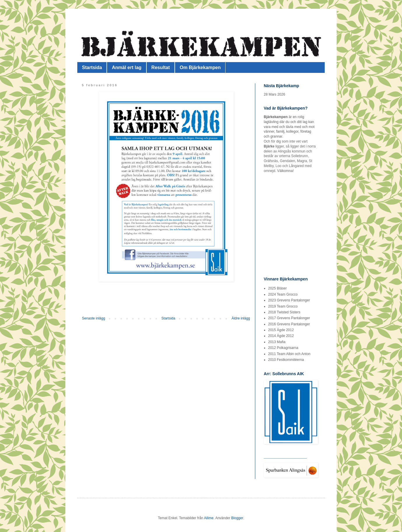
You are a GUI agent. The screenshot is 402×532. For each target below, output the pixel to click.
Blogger (237, 518)
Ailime (209, 518)
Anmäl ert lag (126, 67)
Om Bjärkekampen (200, 67)
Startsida (92, 67)
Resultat (161, 67)
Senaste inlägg (93, 318)
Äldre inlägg (241, 318)
